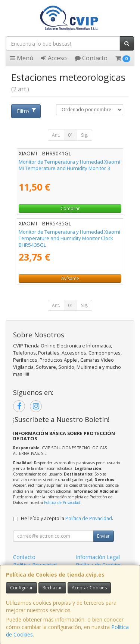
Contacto (91, 58)
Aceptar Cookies (89, 588)
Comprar (70, 208)
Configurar (21, 588)
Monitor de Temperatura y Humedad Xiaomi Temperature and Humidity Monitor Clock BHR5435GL (69, 238)
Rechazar (52, 588)
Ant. (56, 135)
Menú (22, 58)
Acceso (54, 58)
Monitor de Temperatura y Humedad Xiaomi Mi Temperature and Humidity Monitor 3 (69, 165)
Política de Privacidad (62, 502)
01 (71, 135)
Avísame (70, 278)
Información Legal (98, 557)
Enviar (103, 536)
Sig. (85, 135)
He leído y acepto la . (67, 518)
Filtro (26, 111)
